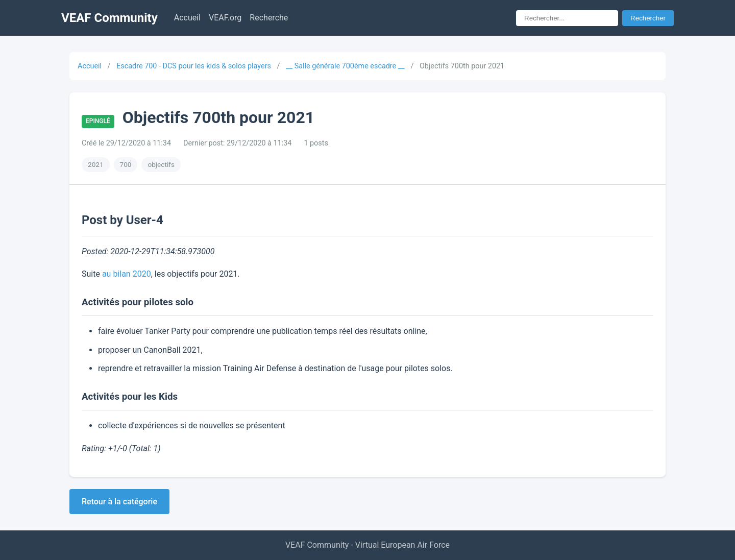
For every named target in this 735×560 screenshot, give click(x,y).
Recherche (269, 18)
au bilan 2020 (127, 274)
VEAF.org (225, 18)
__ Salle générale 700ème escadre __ (345, 66)
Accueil (187, 18)
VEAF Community (109, 18)
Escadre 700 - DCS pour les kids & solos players (194, 66)
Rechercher (648, 18)
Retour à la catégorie (119, 502)
